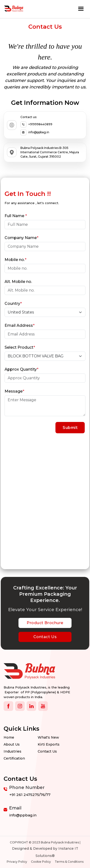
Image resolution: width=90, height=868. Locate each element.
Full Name (16, 216)
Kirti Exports (49, 744)
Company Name (21, 238)
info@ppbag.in (35, 132)
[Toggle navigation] (81, 9)
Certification (14, 758)
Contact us (47, 751)
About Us (12, 744)
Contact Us (45, 637)
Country (13, 304)
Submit (70, 428)
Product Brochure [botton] (45, 623)
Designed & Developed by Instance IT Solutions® (45, 852)
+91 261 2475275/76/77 (30, 795)
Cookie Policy (41, 862)
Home (9, 737)
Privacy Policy (17, 862)
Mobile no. (15, 260)
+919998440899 (36, 124)
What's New (48, 737)
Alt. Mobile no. (18, 282)
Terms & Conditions (69, 862)
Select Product (20, 347)
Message (14, 391)
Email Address (20, 326)
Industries (12, 751)
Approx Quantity (21, 369)
